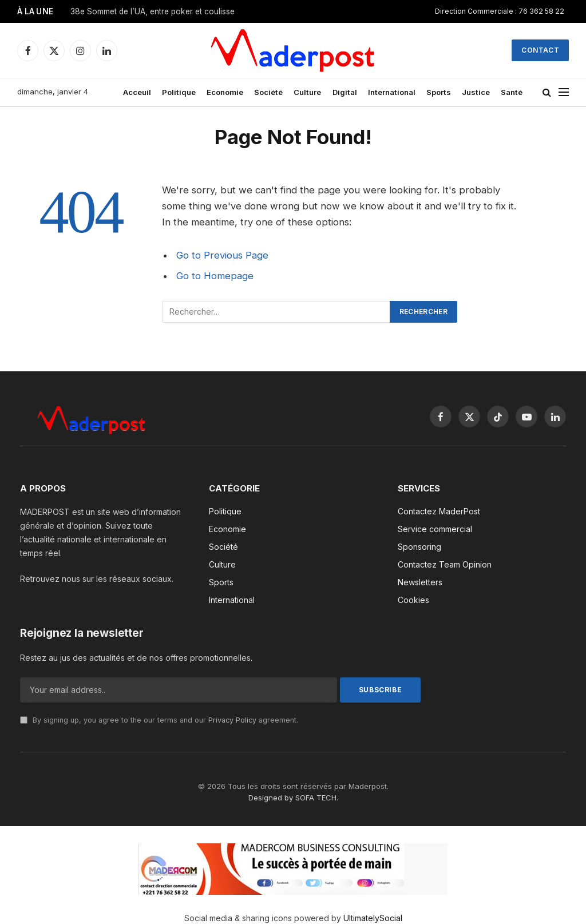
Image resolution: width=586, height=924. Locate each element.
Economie (225, 92)
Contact (540, 50)
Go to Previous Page (222, 255)
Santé (512, 92)
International (392, 92)
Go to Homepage (215, 276)
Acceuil (137, 92)
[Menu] (564, 92)
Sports (439, 92)
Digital (345, 92)
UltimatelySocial (373, 918)
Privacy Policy (232, 720)
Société (268, 92)
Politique (179, 92)
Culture (307, 92)
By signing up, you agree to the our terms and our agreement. (159, 720)
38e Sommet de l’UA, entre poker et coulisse (153, 11)
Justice (476, 92)
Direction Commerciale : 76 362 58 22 (500, 11)
